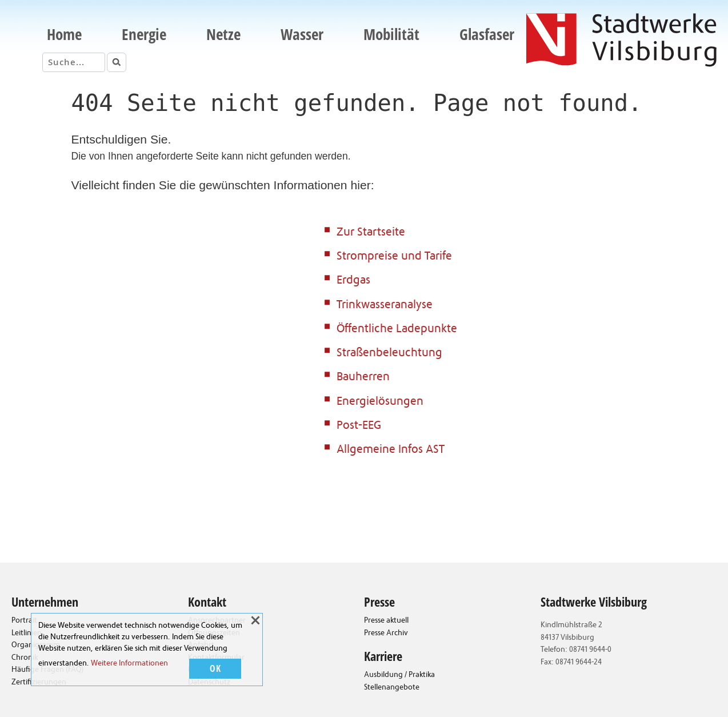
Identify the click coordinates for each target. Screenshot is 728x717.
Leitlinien (27, 634)
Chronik (25, 658)
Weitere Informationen (129, 664)
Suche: (37, 62)
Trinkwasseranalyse (385, 306)
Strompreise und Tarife (394, 257)
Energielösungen (380, 402)
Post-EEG (359, 426)
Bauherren (363, 378)
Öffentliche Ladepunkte (397, 330)
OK (215, 669)
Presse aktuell (386, 621)
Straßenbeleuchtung (389, 354)
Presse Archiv (386, 634)
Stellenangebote (392, 688)
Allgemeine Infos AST (391, 450)
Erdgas (353, 281)
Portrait (24, 621)
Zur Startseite (371, 233)
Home (64, 34)
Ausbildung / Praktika (399, 675)
